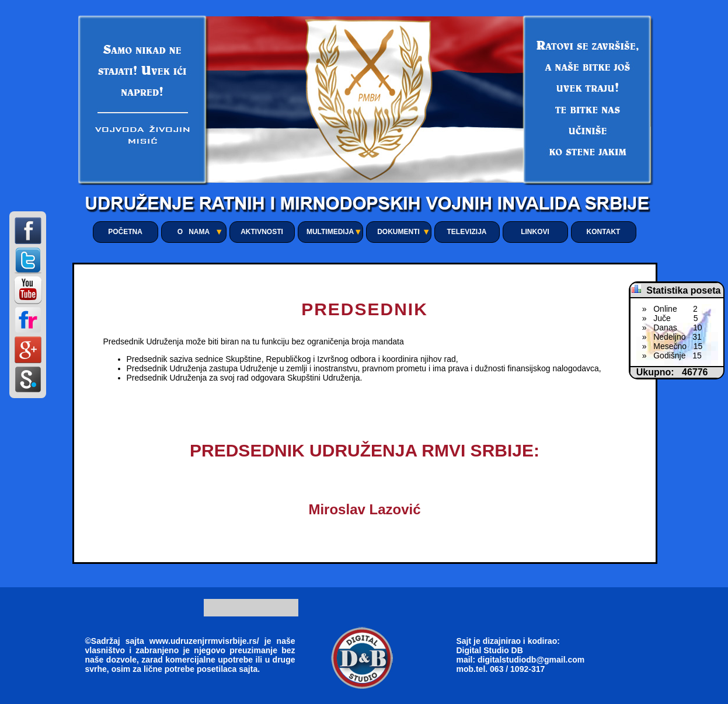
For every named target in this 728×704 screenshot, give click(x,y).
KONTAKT (604, 232)
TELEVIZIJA (466, 232)
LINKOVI (535, 232)
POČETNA (125, 232)
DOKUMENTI (398, 232)
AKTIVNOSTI (262, 232)
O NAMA (194, 232)
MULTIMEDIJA (330, 232)
